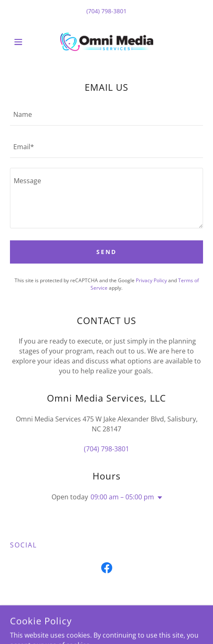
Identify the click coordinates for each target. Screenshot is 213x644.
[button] (24, 42)
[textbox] (106, 114)
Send (106, 252)
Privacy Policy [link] (151, 280)
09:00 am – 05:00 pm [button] (122, 497)
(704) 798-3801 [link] (106, 11)
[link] (107, 42)
